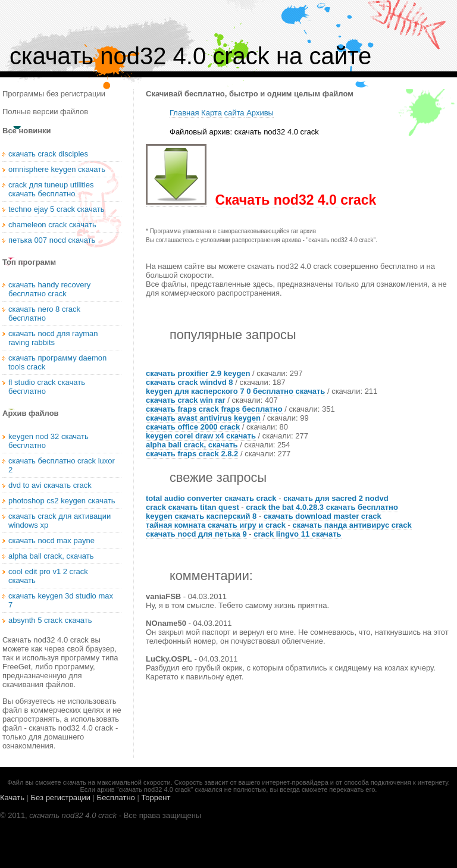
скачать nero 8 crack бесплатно (44, 314)
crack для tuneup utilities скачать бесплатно (51, 189)
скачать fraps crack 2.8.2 (192, 454)
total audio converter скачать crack (211, 498)
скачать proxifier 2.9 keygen (198, 373)
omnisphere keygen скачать (57, 169)
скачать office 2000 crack (193, 427)
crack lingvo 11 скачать (297, 534)
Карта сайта (223, 113)
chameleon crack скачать (52, 225)
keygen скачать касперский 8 (201, 516)
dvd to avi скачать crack (50, 485)
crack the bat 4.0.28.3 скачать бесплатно (322, 507)
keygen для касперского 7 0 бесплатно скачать (235, 391)
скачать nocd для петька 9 (196, 534)
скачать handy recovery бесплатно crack (49, 289)
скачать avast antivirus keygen (203, 418)
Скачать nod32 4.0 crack (295, 200)
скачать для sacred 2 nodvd (336, 498)
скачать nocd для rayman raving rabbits (53, 338)
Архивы (260, 113)
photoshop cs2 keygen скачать (62, 501)
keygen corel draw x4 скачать (201, 436)
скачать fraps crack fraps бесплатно (214, 409)
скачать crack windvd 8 (190, 382)
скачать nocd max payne (51, 540)
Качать (12, 798)
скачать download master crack (323, 516)
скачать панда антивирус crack (352, 525)
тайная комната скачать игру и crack (216, 525)
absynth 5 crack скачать (50, 620)
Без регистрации (61, 798)
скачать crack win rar (186, 400)
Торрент (156, 798)
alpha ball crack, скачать (192, 445)
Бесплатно (116, 798)
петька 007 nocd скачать (52, 240)
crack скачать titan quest (192, 507)
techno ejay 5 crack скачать (56, 209)
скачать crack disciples (48, 154)
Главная (184, 113)
